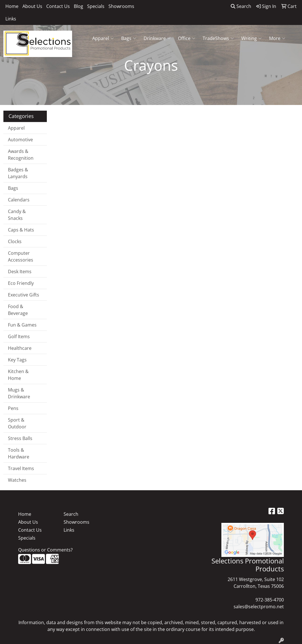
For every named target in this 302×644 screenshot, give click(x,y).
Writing (251, 38)
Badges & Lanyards (18, 173)
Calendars (19, 200)
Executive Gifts (24, 295)
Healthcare (20, 348)
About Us (32, 6)
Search (241, 6)
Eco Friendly (21, 283)
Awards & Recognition (21, 155)
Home (12, 6)
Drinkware (157, 38)
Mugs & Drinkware (19, 393)
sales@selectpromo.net (259, 607)
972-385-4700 (270, 600)
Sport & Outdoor (17, 423)
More (277, 38)
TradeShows (218, 38)
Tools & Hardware (19, 453)
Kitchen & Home (18, 375)
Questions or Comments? (45, 550)
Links (11, 19)
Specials (96, 6)
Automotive (20, 140)
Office (187, 38)
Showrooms (121, 6)
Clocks (15, 241)
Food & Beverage (18, 310)
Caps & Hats (21, 230)
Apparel (103, 38)
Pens (13, 408)
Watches (17, 480)
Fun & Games (22, 325)
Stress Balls (20, 438)
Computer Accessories (21, 256)
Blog (78, 6)
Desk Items (20, 272)
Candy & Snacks (17, 215)
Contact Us (58, 6)
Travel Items (21, 468)
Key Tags (17, 360)
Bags (129, 38)
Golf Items (19, 336)
